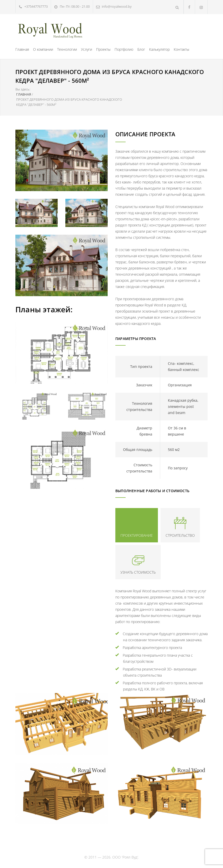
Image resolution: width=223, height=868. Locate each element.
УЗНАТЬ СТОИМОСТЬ (138, 572)
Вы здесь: (23, 89)
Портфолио (124, 49)
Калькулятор (159, 49)
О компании (43, 49)
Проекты (103, 49)
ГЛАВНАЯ (24, 94)
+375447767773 (36, 6)
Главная (22, 49)
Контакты (181, 49)
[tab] (137, 525)
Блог (141, 49)
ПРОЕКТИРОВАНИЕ (137, 535)
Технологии (67, 49)
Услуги (87, 49)
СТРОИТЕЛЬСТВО (180, 535)
